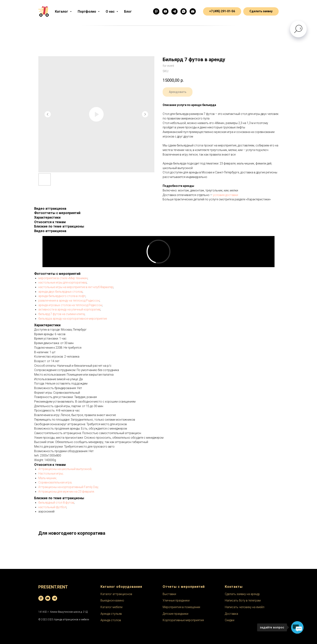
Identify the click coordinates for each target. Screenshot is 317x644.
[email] (193, 11)
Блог (128, 12)
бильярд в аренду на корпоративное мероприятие (73, 319)
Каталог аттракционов (116, 594)
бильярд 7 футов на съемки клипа (61, 314)
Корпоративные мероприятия (183, 620)
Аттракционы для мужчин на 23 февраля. (67, 492)
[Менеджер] (184, 11)
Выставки (169, 594)
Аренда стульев (111, 614)
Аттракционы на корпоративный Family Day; (69, 487)
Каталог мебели (111, 607)
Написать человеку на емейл (245, 607)
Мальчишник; (48, 478)
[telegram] (55, 598)
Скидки (230, 620)
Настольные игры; (51, 474)
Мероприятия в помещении (181, 607)
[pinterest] (41, 598)
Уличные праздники (176, 600)
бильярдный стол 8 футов (56, 503)
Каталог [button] (62, 12)
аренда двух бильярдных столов (60, 292)
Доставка (231, 614)
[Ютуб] (165, 11)
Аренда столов (111, 620)
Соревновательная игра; (55, 482)
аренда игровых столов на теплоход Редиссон (70, 305)
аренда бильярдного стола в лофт (62, 296)
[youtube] (48, 598)
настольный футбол (52, 507)
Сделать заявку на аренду (242, 594)
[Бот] (174, 11)
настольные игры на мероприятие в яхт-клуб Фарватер (76, 287)
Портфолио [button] (87, 12)
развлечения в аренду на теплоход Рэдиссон (69, 301)
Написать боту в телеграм (243, 600)
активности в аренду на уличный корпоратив (69, 309)
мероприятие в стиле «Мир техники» (63, 278)
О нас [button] (111, 12)
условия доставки (226, 195)
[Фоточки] (156, 11)
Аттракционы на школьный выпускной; (65, 469)
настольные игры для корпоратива (62, 282)
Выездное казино (112, 600)
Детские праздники (175, 614)
